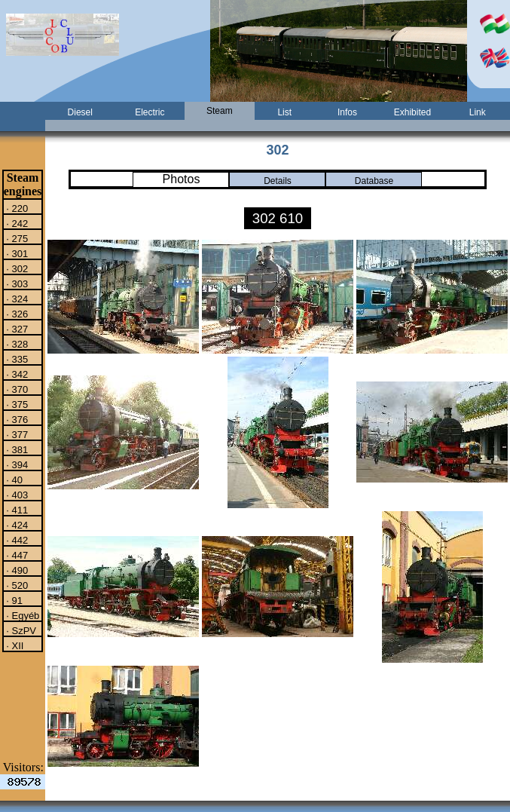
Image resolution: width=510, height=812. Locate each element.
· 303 (16, 283)
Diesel (80, 112)
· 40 (13, 480)
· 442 (16, 540)
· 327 (16, 329)
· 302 (16, 268)
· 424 (16, 525)
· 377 (16, 434)
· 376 (16, 419)
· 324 (16, 299)
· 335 (16, 359)
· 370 (16, 389)
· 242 (16, 223)
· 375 (16, 404)
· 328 (16, 344)
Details (278, 181)
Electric (150, 112)
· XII (14, 645)
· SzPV (20, 630)
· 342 (16, 374)
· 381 (16, 449)
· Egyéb (22, 615)
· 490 (16, 570)
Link (478, 112)
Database (374, 181)
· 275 (16, 238)
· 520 (16, 585)
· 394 (16, 464)
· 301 (16, 253)
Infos (347, 112)
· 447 (16, 555)
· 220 (16, 208)
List (284, 112)
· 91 (13, 600)
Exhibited (412, 112)
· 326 (16, 314)
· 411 (16, 510)
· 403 (16, 495)
